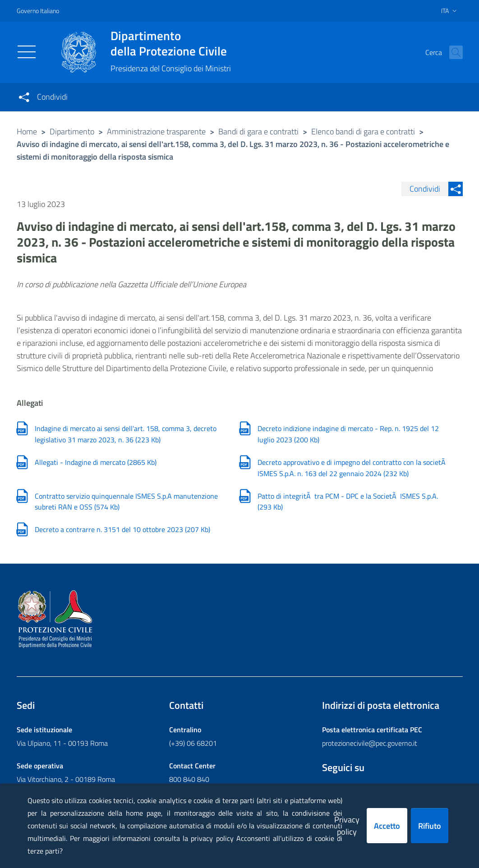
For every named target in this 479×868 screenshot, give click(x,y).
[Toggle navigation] (27, 52)
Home (27, 131)
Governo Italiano (38, 11)
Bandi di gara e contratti (258, 131)
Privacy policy (347, 826)
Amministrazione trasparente (156, 131)
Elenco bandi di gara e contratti (363, 131)
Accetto (387, 826)
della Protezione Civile (171, 43)
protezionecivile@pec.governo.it (370, 743)
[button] (452, 52)
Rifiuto (430, 826)
